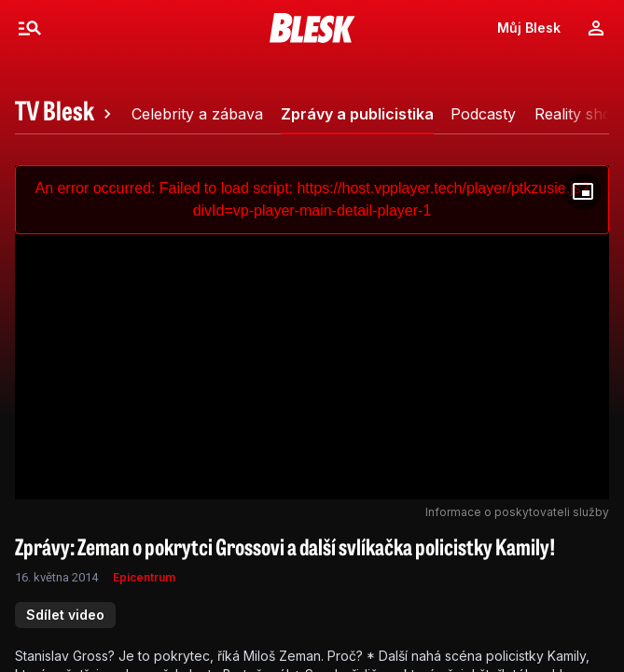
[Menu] (30, 28)
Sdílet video (65, 615)
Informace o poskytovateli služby (517, 512)
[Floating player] (583, 191)
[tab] (66, 114)
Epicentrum (144, 577)
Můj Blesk (529, 28)
